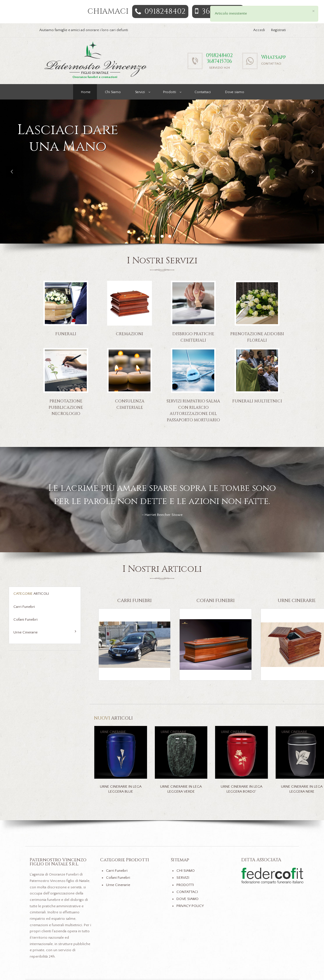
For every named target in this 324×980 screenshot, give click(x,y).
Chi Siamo (113, 92)
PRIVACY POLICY (190, 906)
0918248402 (160, 11)
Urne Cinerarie (45, 632)
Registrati (278, 30)
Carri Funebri (24, 607)
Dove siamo (235, 92)
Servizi (140, 92)
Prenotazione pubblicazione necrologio (66, 407)
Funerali (66, 334)
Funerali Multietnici (257, 401)
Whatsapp (273, 57)
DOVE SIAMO (187, 899)
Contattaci (203, 92)
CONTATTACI (187, 892)
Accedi (259, 30)
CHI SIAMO (186, 871)
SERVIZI (183, 878)
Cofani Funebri (25, 619)
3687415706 (219, 61)
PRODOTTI (185, 885)
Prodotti (170, 92)
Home (86, 92)
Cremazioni (130, 334)
